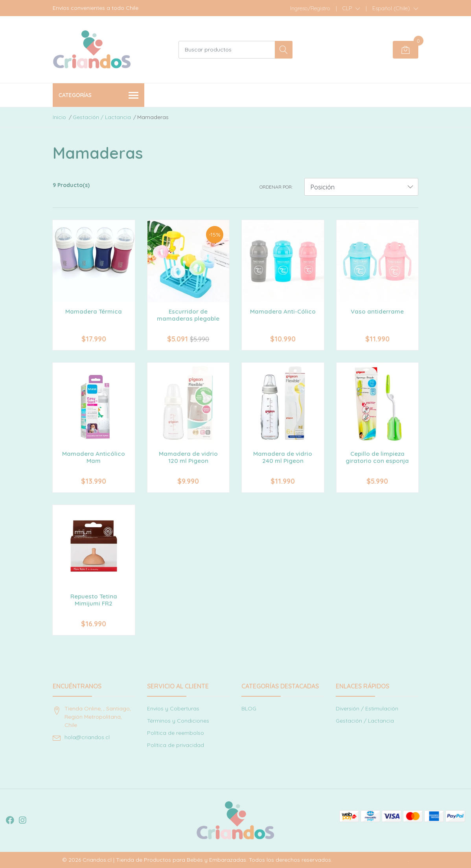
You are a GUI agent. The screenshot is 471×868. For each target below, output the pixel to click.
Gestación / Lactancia (102, 117)
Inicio (59, 117)
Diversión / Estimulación (367, 708)
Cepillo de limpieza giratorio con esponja (377, 457)
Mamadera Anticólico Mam (94, 457)
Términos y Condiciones (178, 721)
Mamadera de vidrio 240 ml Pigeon (283, 457)
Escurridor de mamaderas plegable (188, 315)
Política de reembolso (176, 733)
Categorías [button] (98, 96)
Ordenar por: (276, 187)
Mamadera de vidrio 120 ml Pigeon (188, 457)
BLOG (249, 708)
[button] (351, 8)
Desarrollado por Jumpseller (371, 860)
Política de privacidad (176, 745)
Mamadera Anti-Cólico (283, 311)
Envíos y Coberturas (173, 708)
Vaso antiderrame (377, 311)
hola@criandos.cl (87, 737)
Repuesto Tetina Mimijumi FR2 (94, 600)
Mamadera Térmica (94, 311)
